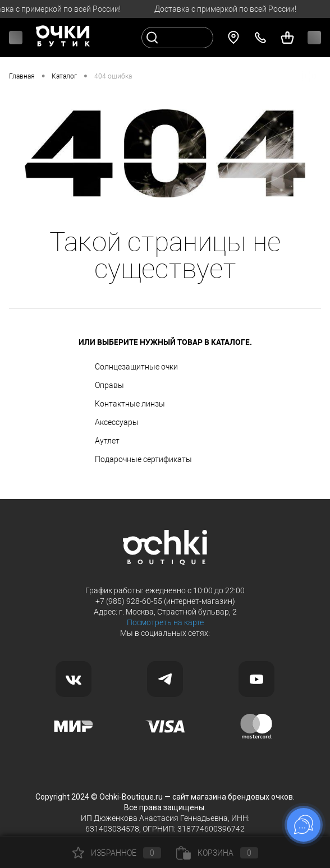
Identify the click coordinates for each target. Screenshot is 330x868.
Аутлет (107, 441)
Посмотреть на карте (165, 622)
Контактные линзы (130, 404)
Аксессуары (117, 422)
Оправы (109, 385)
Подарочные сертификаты (143, 459)
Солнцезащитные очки (136, 367)
